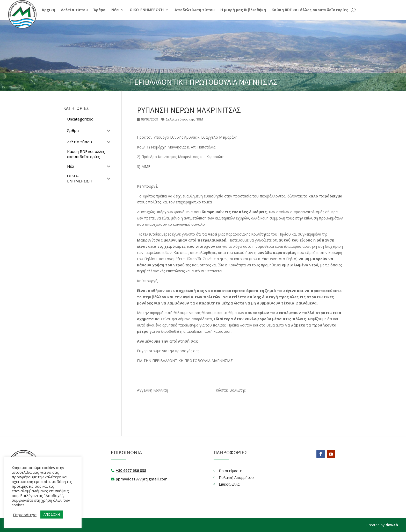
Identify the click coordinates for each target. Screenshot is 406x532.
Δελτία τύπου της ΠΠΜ (184, 119)
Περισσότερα (25, 515)
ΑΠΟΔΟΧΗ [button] (52, 514)
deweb (392, 525)
